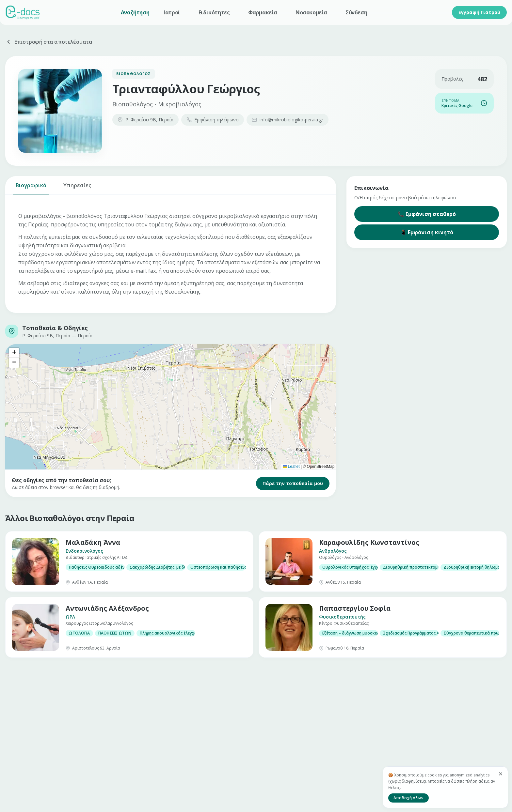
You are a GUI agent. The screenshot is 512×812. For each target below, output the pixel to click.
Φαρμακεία (263, 12)
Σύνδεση (356, 12)
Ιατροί (172, 12)
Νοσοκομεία (311, 12)
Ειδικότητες (214, 12)
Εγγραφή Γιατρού (479, 12)
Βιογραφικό (31, 188)
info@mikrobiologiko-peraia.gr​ (288, 120)
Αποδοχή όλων (408, 798)
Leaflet (291, 467)
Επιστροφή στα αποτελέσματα (49, 42)
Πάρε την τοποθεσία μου (293, 483)
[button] (14, 353)
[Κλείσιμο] (501, 774)
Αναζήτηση (135, 12)
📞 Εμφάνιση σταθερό (427, 214)
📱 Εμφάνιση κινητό (427, 232)
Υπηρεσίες (77, 188)
